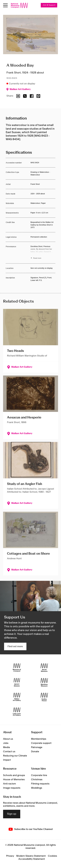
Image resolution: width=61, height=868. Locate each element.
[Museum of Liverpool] (17, 668)
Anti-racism (9, 784)
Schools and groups (14, 775)
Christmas (37, 780)
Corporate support (41, 743)
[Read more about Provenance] (43, 253)
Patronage (37, 747)
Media (6, 747)
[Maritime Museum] (44, 682)
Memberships (39, 739)
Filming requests (40, 784)
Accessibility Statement (32, 859)
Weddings (37, 788)
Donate (35, 752)
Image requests (12, 788)
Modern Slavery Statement (31, 856)
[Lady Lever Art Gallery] (17, 712)
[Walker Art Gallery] (17, 697)
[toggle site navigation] (5, 5)
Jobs (6, 743)
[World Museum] (44, 668)
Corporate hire (39, 775)
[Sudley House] (44, 697)
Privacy (10, 856)
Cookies (52, 856)
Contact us (9, 752)
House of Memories (14, 780)
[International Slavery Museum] (17, 682)
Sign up (12, 814)
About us (8, 739)
